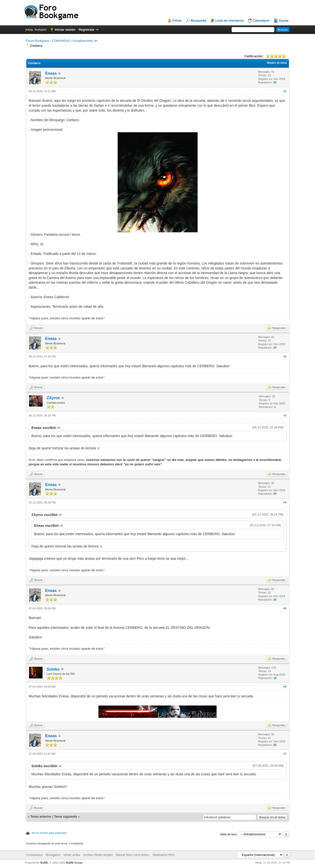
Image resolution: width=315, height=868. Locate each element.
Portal (177, 21)
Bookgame (53, 855)
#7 (285, 754)
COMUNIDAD (61, 41)
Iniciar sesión (65, 30)
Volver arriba (72, 855)
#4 (285, 502)
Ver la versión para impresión (49, 833)
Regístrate (87, 30)
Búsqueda (198, 21)
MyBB (44, 863)
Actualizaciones (83, 41)
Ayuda (284, 21)
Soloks (53, 669)
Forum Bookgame (38, 41)
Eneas (51, 73)
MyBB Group (74, 863)
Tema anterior (41, 817)
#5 (285, 608)
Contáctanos (34, 855)
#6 (285, 687)
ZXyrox (53, 398)
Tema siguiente (65, 817)
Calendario (261, 21)
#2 (285, 356)
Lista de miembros (229, 21)
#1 (285, 91)
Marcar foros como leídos (133, 855)
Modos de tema (277, 63)
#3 (285, 415)
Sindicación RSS (164, 855)
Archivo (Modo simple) (98, 855)
